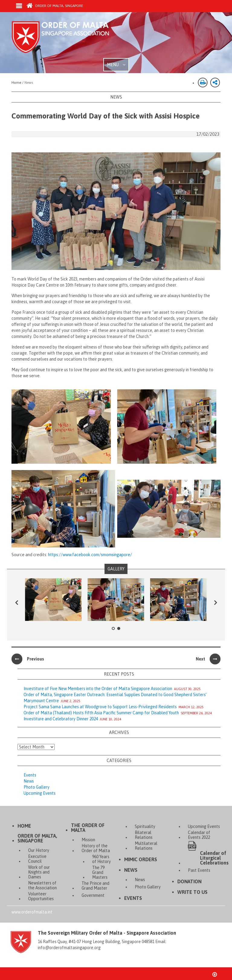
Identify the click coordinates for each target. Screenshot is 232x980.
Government (93, 895)
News (29, 781)
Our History (39, 850)
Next (208, 659)
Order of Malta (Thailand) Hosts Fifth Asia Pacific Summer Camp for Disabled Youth (101, 713)
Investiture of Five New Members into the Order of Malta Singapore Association (98, 689)
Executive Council (37, 859)
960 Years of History (101, 859)
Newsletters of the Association (42, 885)
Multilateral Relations (146, 846)
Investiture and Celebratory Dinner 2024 (61, 719)
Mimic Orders (141, 859)
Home (24, 826)
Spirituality (145, 826)
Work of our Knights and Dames (39, 872)
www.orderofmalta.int (32, 912)
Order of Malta (68, 39)
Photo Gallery (37, 787)
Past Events (199, 870)
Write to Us (192, 892)
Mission (88, 840)
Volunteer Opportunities (41, 896)
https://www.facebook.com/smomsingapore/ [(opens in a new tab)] (90, 555)
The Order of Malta (88, 828)
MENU (116, 65)
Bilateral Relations (144, 835)
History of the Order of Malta (96, 848)
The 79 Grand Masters (100, 872)
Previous (28, 659)
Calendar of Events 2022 (199, 835)
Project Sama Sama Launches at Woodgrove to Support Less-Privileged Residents (100, 707)
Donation (189, 881)
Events (30, 775)
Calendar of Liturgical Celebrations (214, 858)
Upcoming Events (40, 793)
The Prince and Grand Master (95, 886)
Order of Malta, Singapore (55, 6)
